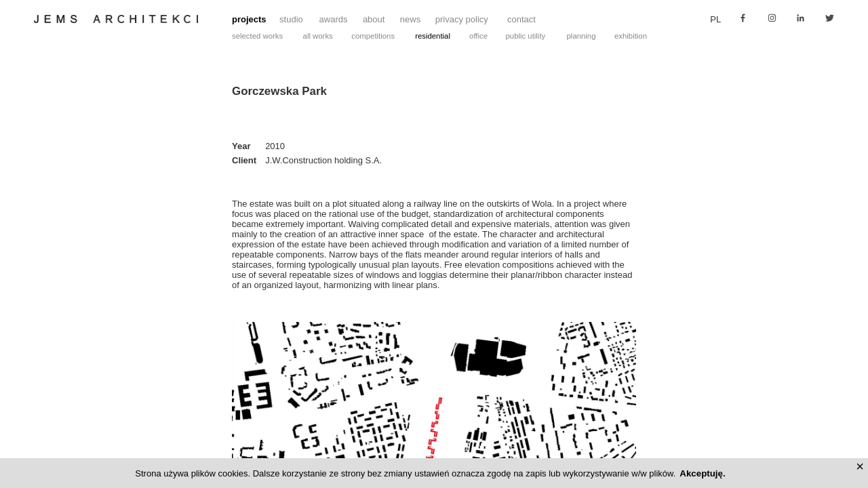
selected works (257, 36)
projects (249, 19)
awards (334, 19)
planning (581, 36)
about (374, 19)
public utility (526, 36)
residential (433, 36)
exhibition (631, 36)
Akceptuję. (702, 473)
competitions (373, 36)
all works (318, 36)
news (410, 19)
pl (715, 19)
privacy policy (462, 19)
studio (291, 19)
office (478, 36)
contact (521, 19)
